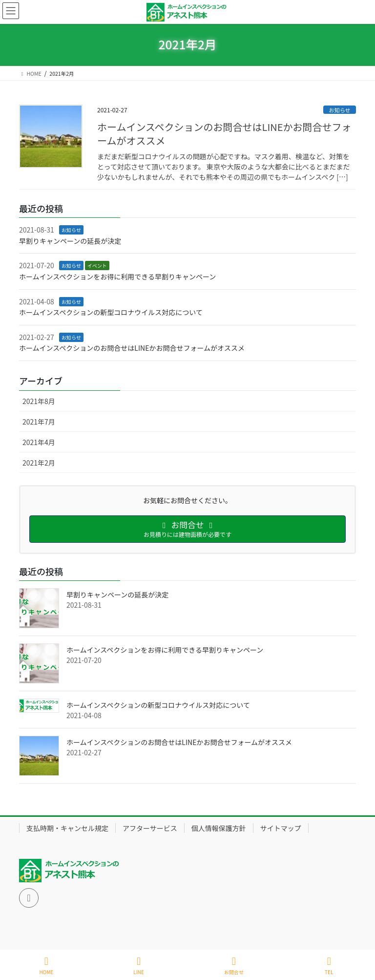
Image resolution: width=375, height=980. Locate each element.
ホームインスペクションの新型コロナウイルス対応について (111, 312)
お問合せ (234, 966)
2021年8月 (39, 401)
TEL (329, 966)
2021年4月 (39, 442)
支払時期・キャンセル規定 (67, 828)
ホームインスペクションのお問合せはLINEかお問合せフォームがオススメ (224, 134)
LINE (139, 966)
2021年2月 (39, 463)
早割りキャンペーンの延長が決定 (70, 241)
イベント (97, 266)
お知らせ (340, 110)
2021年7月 (39, 422)
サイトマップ (281, 828)
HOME (47, 966)
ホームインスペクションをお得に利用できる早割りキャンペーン (117, 277)
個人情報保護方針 (219, 828)
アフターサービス (150, 828)
